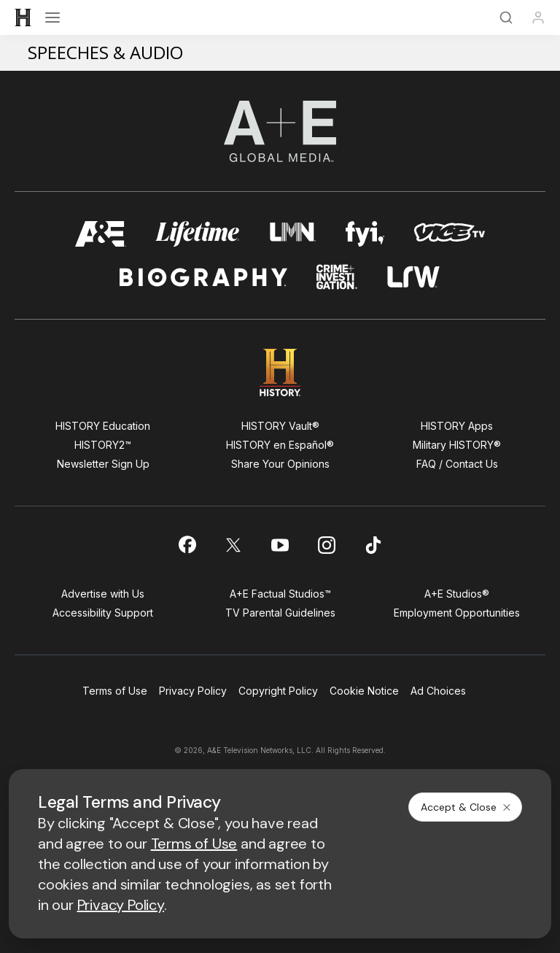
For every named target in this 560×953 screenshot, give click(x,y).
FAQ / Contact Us (457, 464)
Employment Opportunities (457, 613)
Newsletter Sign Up (103, 464)
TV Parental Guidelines (280, 613)
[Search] (506, 18)
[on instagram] (327, 545)
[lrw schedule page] (414, 277)
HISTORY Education (103, 426)
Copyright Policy (278, 691)
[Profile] (538, 18)
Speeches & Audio (105, 52)
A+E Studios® (457, 594)
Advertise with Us (103, 594)
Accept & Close (467, 807)
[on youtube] (280, 545)
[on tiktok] (373, 545)
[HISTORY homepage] (280, 373)
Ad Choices (438, 691)
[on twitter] (233, 545)
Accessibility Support (103, 613)
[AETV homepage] (101, 234)
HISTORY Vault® (280, 426)
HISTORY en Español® (280, 445)
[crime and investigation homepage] (337, 277)
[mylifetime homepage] (198, 234)
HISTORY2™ (103, 445)
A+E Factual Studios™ (280, 594)
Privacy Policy (193, 691)
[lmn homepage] (293, 234)
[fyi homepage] (365, 234)
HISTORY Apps (457, 426)
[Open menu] (52, 18)
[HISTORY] (23, 18)
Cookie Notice (364, 691)
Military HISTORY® (457, 445)
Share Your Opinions (280, 464)
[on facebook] (187, 544)
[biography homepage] (203, 277)
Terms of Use (115, 691)
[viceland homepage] (449, 234)
